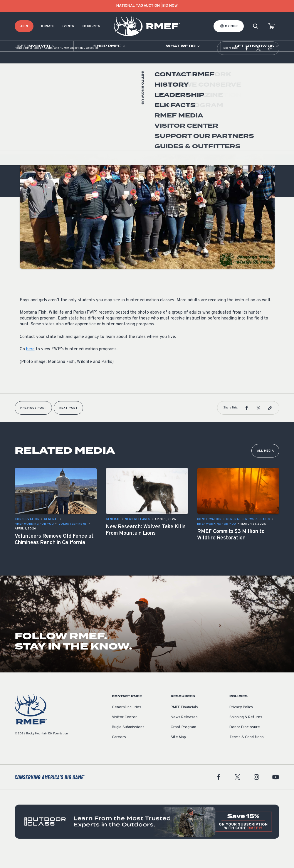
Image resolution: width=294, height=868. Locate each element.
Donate (48, 26)
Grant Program (183, 742)
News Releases (184, 732)
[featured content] (147, 836)
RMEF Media (33, 63)
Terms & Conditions (247, 752)
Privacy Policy (241, 722)
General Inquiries (127, 722)
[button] (247, 63)
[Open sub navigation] (37, 46)
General (27, 123)
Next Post (69, 423)
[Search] (256, 26)
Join (24, 26)
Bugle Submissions (128, 742)
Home (19, 63)
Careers (119, 752)
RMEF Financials (184, 722)
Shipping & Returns (246, 732)
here (30, 364)
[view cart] (271, 26)
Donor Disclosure (245, 742)
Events (68, 26)
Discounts (91, 26)
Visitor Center (124, 732)
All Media (266, 466)
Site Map (178, 752)
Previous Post (33, 423)
